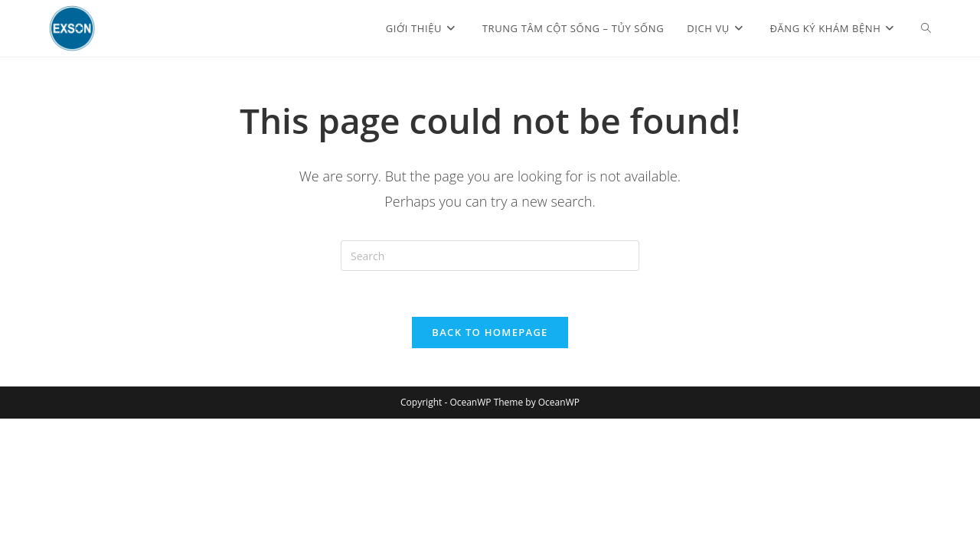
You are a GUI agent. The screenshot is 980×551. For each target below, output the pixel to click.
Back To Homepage (490, 332)
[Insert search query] (490, 256)
